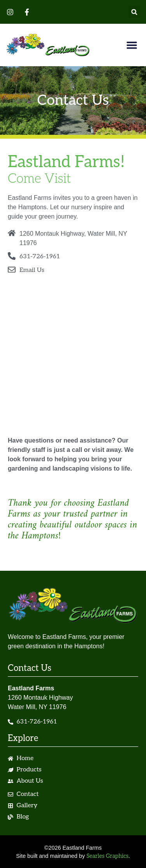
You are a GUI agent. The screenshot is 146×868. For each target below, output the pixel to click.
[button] (134, 12)
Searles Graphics (107, 856)
